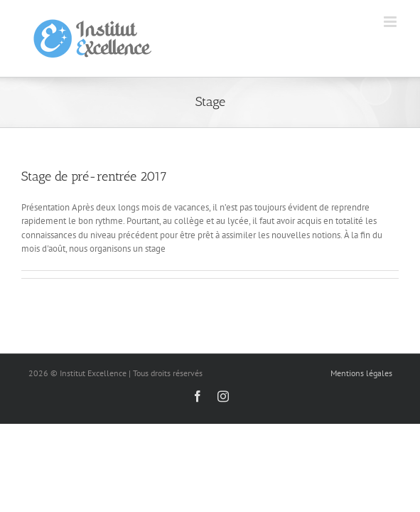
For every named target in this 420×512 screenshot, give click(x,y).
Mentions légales (361, 373)
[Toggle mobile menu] (391, 22)
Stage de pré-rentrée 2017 (94, 176)
